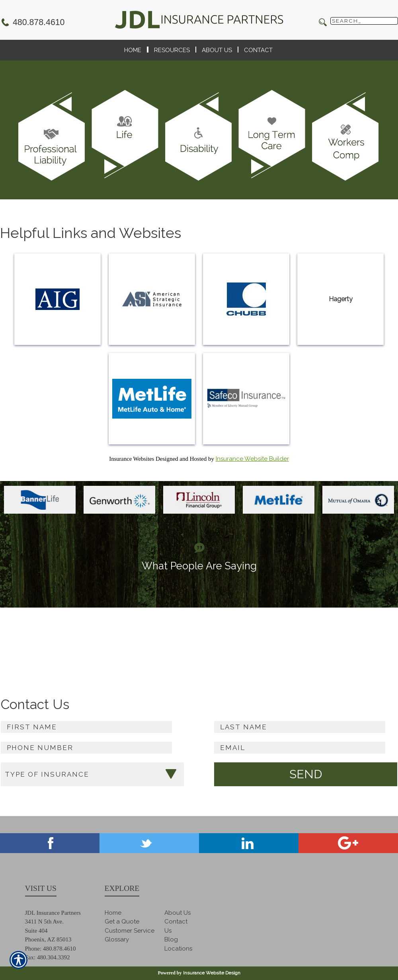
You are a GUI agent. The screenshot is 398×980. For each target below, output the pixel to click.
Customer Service (130, 931)
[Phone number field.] (86, 748)
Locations (178, 949)
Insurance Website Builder (252, 459)
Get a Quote (122, 922)
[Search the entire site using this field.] (364, 21)
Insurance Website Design (212, 973)
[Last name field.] (300, 727)
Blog (171, 939)
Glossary (117, 939)
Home (113, 913)
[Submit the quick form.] (306, 774)
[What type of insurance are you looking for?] (92, 774)
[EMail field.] (300, 748)
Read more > (380, 647)
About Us (178, 913)
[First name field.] (86, 727)
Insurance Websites (132, 459)
